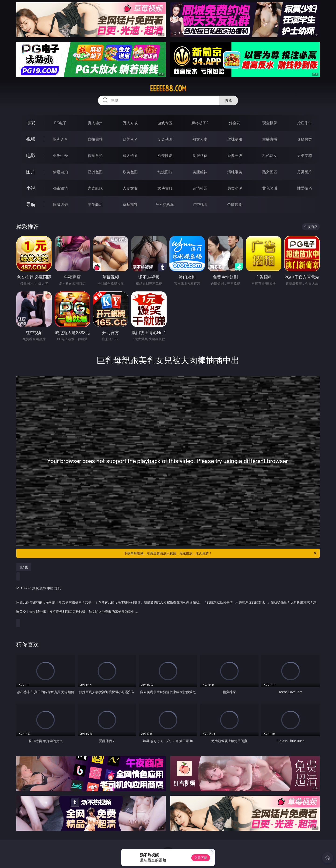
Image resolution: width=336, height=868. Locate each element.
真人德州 (95, 123)
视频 (31, 139)
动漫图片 (165, 172)
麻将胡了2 (200, 123)
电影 (31, 155)
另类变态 (304, 156)
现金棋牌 (270, 123)
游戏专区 (165, 123)
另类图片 (304, 172)
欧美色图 (130, 172)
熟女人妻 (200, 139)
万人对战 (130, 123)
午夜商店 (95, 204)
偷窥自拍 (60, 172)
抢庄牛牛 (304, 123)
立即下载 (201, 858)
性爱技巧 (304, 188)
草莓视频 (130, 204)
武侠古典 (165, 188)
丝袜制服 (235, 139)
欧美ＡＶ (130, 139)
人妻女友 (130, 188)
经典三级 (235, 156)
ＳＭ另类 (304, 139)
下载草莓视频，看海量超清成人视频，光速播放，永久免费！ (221, 553)
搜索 (229, 100)
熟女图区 (270, 172)
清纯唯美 (235, 172)
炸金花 (235, 123)
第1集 (24, 567)
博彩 (31, 123)
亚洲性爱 (60, 156)
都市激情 (60, 188)
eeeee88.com (168, 89)
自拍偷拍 (95, 139)
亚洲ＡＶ (60, 139)
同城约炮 (60, 204)
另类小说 (235, 188)
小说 (31, 188)
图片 (31, 172)
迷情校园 (200, 188)
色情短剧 (235, 204)
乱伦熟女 (270, 156)
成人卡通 (130, 156)
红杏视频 (200, 204)
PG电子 (60, 123)
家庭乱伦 (95, 188)
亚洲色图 (95, 172)
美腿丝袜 (200, 172)
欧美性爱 (165, 156)
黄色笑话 (270, 188)
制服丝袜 (200, 156)
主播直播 (270, 139)
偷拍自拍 (95, 156)
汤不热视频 (165, 204)
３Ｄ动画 (165, 139)
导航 (31, 204)
